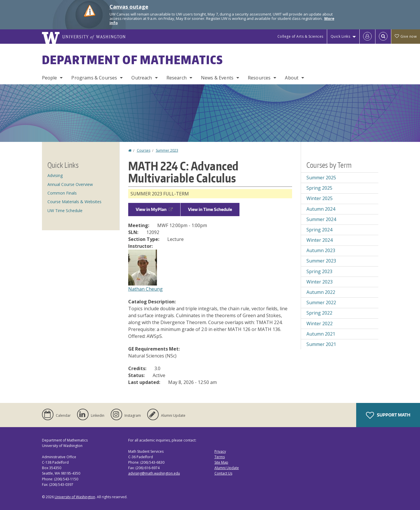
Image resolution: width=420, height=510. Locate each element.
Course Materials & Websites (74, 202)
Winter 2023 (320, 282)
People (50, 78)
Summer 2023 (167, 150)
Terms (220, 457)
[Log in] (367, 37)
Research (177, 78)
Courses (144, 150)
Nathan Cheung (145, 289)
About (292, 78)
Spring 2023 (319, 271)
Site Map (221, 462)
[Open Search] (383, 37)
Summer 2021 (321, 344)
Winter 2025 (320, 198)
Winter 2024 (320, 240)
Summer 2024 (321, 219)
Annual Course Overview (70, 184)
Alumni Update (227, 468)
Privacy (220, 451)
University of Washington (75, 497)
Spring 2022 (319, 313)
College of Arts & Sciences (300, 36)
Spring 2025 (319, 188)
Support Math (388, 415)
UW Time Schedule (65, 211)
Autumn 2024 (321, 209)
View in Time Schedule (210, 209)
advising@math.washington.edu (154, 473)
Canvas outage (129, 7)
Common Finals (62, 193)
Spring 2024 (319, 230)
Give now (406, 36)
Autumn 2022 (321, 292)
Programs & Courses (94, 78)
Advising (55, 175)
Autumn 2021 (321, 334)
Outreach (142, 78)
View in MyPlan (154, 209)
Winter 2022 (320, 323)
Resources (259, 78)
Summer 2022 (321, 302)
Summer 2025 (321, 178)
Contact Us (223, 473)
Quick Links (341, 36)
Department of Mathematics (133, 60)
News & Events (217, 78)
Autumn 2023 (321, 250)
